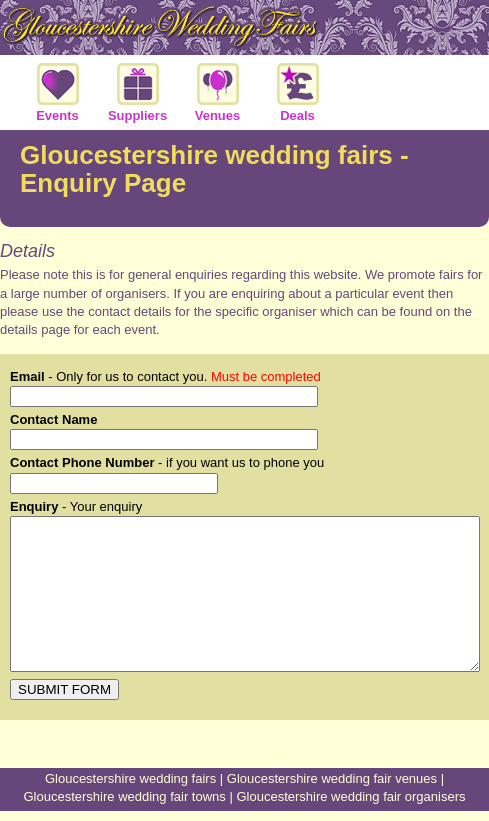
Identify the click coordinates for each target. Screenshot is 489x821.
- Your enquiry (76, 506)
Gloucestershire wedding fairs (130, 778)
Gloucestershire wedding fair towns (125, 796)
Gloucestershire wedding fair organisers (350, 796)
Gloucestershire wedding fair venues (332, 778)
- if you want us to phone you (167, 462)
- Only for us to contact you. (165, 376)
